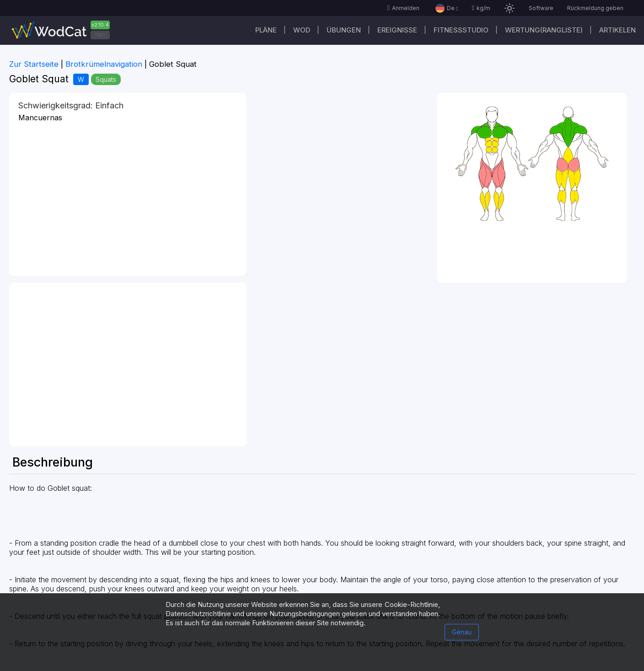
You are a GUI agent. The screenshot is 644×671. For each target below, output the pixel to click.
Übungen (344, 30)
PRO (100, 35)
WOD (302, 30)
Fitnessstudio (461, 30)
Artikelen (617, 30)
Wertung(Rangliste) (544, 30)
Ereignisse (397, 30)
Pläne (266, 30)
